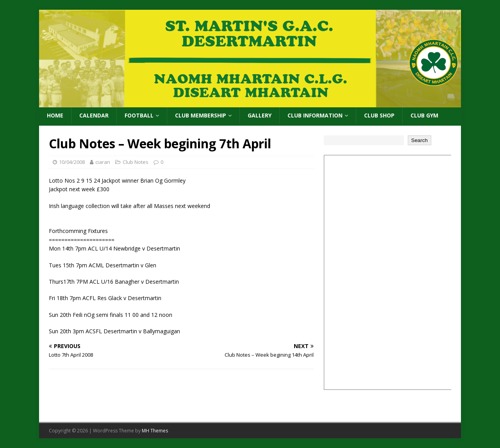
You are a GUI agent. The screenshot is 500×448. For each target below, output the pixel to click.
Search (420, 140)
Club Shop (379, 115)
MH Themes (155, 431)
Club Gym (424, 115)
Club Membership (201, 115)
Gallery (260, 115)
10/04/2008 (72, 162)
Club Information (315, 115)
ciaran (103, 162)
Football (139, 115)
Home (55, 115)
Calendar (94, 115)
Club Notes (136, 162)
